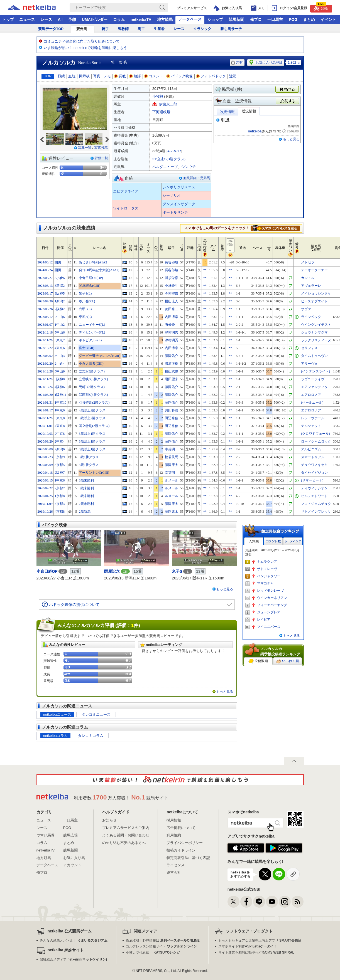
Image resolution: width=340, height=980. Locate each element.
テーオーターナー (314, 270)
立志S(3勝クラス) (92, 371)
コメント (154, 76)
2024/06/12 (45, 262)
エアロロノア (311, 395)
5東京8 (60, 418)
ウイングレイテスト (316, 325)
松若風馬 (172, 457)
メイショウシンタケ (316, 293)
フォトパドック (211, 76)
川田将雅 (172, 410)
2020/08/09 (45, 449)
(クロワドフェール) (315, 434)
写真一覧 (85, 148)
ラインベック (311, 317)
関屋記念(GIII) (90, 286)
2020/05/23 (45, 457)
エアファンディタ (314, 387)
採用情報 (174, 820)
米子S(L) (85, 293)
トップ (8, 19)
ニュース (27, 19)
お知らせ (109, 820)
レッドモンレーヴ (270, 591)
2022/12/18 (45, 332)
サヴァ (306, 309)
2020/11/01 (45, 426)
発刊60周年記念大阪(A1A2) (99, 270)
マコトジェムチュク (316, 504)
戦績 (61, 76)
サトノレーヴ (267, 569)
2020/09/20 (45, 441)
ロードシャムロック (316, 441)
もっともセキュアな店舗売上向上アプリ (260, 940)
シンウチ (189, 167)
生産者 (159, 29)
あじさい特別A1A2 (93, 262)
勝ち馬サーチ (231, 29)
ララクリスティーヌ (316, 340)
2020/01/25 (45, 496)
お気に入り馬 (74, 858)
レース (46, 19)
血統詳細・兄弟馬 (197, 178)
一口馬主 (275, 19)
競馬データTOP (51, 29)
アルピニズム (311, 449)
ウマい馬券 (46, 835)
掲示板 (84, 76)
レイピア (264, 619)
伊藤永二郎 (168, 104)
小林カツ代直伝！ (153, 952)
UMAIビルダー (95, 19)
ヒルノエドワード (314, 496)
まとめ (309, 19)
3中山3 (60, 356)
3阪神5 (60, 293)
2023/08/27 (45, 278)
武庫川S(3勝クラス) (93, 395)
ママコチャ (265, 583)
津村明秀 (172, 332)
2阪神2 (60, 309)
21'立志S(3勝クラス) (169, 159)
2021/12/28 (45, 371)
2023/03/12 (45, 317)
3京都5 (60, 465)
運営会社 (174, 872)
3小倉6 (60, 278)
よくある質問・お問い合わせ (126, 835)
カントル (308, 278)
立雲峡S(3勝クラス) (93, 379)
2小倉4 (60, 364)
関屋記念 (112, 571)
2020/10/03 (45, 434)
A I (60, 19)
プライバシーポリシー (185, 843)
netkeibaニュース (57, 714)
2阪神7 (60, 473)
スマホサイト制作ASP (248, 946)
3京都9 (60, 457)
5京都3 (60, 504)
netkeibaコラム (55, 736)
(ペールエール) (312, 403)
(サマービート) (312, 480)
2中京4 (60, 441)
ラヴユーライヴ (313, 379)
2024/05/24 (45, 270)
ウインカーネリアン (272, 598)
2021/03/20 (45, 395)
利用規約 (174, 835)
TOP (48, 76)
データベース (190, 19)
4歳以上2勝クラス (92, 410)
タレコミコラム (91, 736)
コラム (119, 19)
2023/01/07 (45, 325)
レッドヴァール (313, 418)
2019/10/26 (45, 512)
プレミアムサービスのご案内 (126, 828)
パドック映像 (180, 76)
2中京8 (60, 434)
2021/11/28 (45, 379)
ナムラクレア (267, 562)
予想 (72, 19)
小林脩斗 (172, 286)
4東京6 (60, 348)
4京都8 (60, 512)
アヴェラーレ (311, 286)
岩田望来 (172, 379)
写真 (97, 76)
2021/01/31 (45, 403)
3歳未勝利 (86, 480)
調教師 (123, 29)
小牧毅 (158, 96)
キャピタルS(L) (90, 340)
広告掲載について (181, 828)
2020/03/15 (45, 480)
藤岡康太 (172, 465)
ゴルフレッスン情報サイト (161, 946)
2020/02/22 (45, 488)
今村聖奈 (172, 293)
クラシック (202, 29)
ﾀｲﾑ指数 (231, 246)
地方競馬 (165, 19)
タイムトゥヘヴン (314, 356)
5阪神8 (60, 379)
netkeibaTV (141, 19)
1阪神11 (60, 395)
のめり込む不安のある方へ (124, 843)
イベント (328, 19)
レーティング (293, 541)
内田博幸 (172, 317)
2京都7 (60, 488)
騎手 (105, 29)
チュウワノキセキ (314, 465)
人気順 (254, 541)
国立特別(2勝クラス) (94, 426)
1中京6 (60, 410)
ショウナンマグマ (314, 332)
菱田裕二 (172, 309)
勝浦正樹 (172, 364)
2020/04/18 (45, 473)
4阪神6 (60, 387)
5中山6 (60, 332)
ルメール (172, 480)
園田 (58, 262)
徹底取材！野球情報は (163, 940)
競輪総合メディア (73, 959)
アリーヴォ (309, 364)
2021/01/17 (45, 410)
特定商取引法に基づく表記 (188, 858)
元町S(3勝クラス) (92, 387)
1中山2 (60, 325)
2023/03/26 (45, 309)
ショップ (215, 19)
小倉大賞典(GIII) (91, 364)
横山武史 (172, 371)
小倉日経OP (47, 571)
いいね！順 (288, 661)
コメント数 (273, 541)
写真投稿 (101, 148)
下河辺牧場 (161, 112)
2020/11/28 (45, 418)
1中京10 (60, 403)
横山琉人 (172, 301)
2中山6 (60, 317)
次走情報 (228, 112)
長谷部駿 (172, 262)
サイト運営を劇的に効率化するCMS (256, 952)
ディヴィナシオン (314, 488)
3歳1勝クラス (89, 457)
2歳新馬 (85, 512)
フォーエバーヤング (272, 605)
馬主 (141, 29)
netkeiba (255, 131)
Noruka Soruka (91, 63)
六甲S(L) (85, 309)
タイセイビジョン (314, 473)
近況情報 (249, 111)
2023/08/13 (45, 286)
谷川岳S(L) (87, 301)
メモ (107, 76)
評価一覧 (101, 158)
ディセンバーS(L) (92, 332)
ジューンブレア (269, 612)
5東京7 (60, 340)
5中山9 (60, 371)
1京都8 (60, 496)
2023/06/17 (45, 293)
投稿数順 (258, 661)
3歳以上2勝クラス (92, 418)
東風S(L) (85, 317)
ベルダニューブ (165, 167)
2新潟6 (60, 449)
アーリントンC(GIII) (94, 473)
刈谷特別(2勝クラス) (94, 403)
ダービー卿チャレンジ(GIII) (100, 356)
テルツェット (311, 426)
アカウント (72, 865)
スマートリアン (313, 457)
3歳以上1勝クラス (92, 434)
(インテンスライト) (315, 371)
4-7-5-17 (174, 151)
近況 (233, 76)
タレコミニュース (96, 714)
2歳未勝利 (86, 504)
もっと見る (291, 139)
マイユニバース (269, 627)
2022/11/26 (45, 340)
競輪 (321, 8)
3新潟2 (60, 286)
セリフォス (309, 348)
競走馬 (82, 29)
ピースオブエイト (314, 301)
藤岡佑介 (172, 356)
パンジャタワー (269, 576)
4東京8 (60, 426)
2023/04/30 (45, 301)
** (205, 270)
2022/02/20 (45, 364)
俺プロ (256, 19)
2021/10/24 (45, 387)
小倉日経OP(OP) (91, 278)
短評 (135, 76)
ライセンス (176, 865)
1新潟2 (60, 301)
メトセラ (308, 262)
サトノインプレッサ (316, 512)
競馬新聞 (236, 19)
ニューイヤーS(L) (92, 325)
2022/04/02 (45, 356)
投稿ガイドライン (181, 850)
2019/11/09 (45, 504)
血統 (72, 76)
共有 (237, 62)
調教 (120, 76)
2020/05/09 (45, 465)
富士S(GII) (86, 348)
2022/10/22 (45, 348)
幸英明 (170, 449)
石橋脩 (170, 325)
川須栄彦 (172, 278)
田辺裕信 (172, 418)
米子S (177, 571)
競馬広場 (70, 835)
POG (293, 19)
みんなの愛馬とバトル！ (74, 940)
